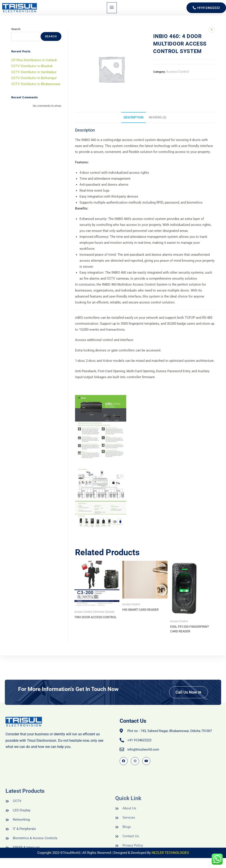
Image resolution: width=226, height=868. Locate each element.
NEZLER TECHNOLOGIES (170, 853)
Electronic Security (104, 612)
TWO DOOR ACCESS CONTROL (96, 617)
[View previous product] (212, 30)
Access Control (178, 72)
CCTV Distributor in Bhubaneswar (36, 84)
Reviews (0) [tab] (158, 117)
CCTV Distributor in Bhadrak (32, 66)
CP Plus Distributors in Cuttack (34, 60)
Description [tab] (134, 117)
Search (16, 29)
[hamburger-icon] (112, 8)
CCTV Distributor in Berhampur (34, 78)
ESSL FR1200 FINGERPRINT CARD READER (190, 629)
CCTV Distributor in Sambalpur (34, 72)
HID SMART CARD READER (140, 610)
